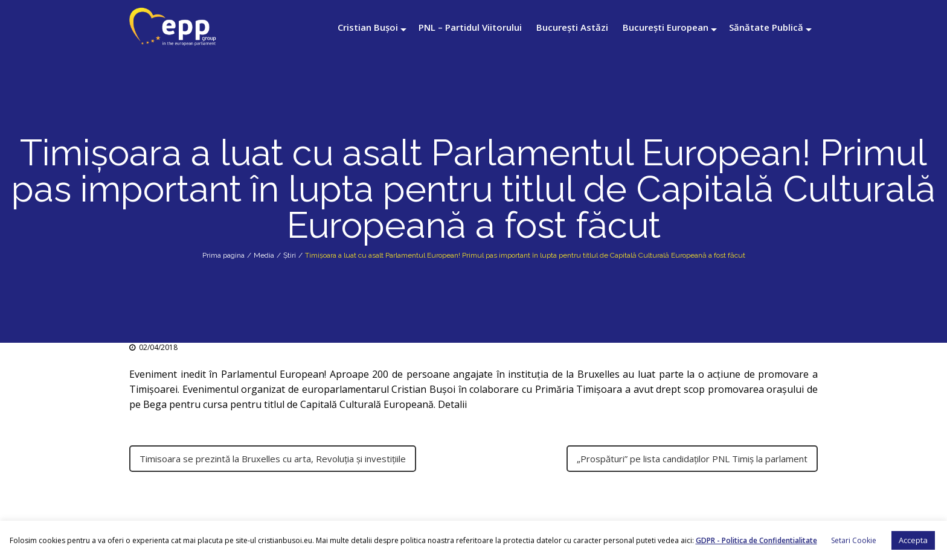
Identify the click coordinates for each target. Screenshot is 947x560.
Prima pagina (223, 255)
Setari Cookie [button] (854, 540)
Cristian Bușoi (368, 27)
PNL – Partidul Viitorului (470, 27)
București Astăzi (572, 27)
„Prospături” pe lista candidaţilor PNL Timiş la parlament (692, 459)
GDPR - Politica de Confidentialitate (756, 540)
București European (666, 27)
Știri (290, 255)
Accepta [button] (913, 540)
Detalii (454, 404)
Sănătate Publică (766, 27)
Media (264, 255)
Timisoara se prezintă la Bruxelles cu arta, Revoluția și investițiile (273, 459)
